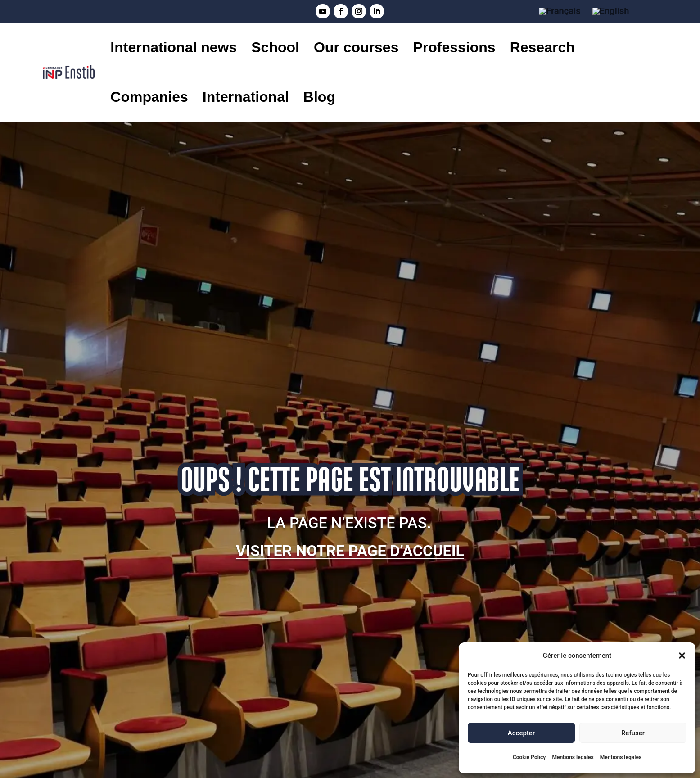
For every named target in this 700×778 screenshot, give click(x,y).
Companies (149, 97)
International (246, 97)
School (275, 47)
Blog (319, 97)
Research (542, 47)
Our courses (356, 47)
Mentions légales (573, 757)
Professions (454, 47)
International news (174, 47)
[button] (682, 656)
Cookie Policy (529, 757)
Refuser (633, 733)
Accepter (521, 733)
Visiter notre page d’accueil (350, 551)
